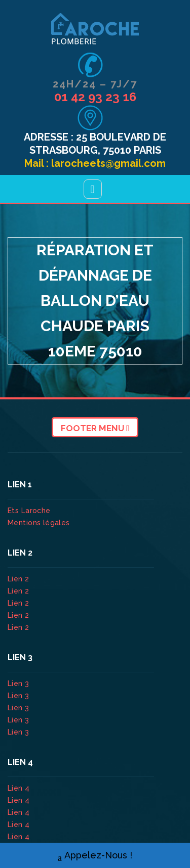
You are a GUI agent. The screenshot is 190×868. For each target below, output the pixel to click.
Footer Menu (95, 428)
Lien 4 (20, 788)
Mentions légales (39, 523)
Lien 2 (20, 579)
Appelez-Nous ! (95, 856)
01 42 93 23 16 (95, 97)
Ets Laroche (29, 511)
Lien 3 (20, 683)
